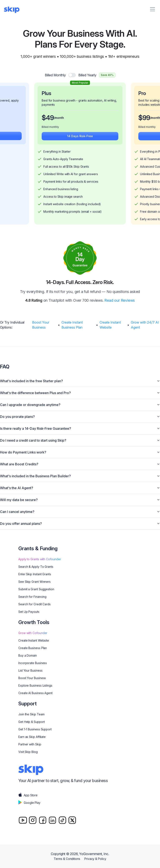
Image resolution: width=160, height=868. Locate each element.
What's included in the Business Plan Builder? (80, 476)
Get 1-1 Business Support (35, 729)
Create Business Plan (33, 648)
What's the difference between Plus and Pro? (80, 393)
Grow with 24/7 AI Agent (145, 325)
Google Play (29, 803)
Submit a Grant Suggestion (36, 589)
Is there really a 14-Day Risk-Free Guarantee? (80, 428)
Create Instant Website (110, 325)
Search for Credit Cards (34, 604)
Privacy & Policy (95, 859)
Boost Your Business (41, 325)
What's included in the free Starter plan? (80, 381)
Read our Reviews (120, 300)
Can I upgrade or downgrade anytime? (80, 405)
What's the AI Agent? (80, 488)
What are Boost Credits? (80, 464)
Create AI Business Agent (35, 693)
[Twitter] (72, 820)
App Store (28, 795)
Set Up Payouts (29, 612)
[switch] (72, 75)
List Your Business (30, 670)
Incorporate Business (33, 663)
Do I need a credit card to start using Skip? (80, 440)
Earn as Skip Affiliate (32, 737)
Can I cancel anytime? (80, 512)
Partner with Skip (30, 744)
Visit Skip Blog (28, 752)
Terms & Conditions (67, 859)
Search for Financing (32, 597)
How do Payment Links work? (80, 452)
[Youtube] (23, 820)
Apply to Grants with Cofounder (40, 559)
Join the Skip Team (31, 714)
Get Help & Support (32, 722)
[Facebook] (43, 820)
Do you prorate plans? (80, 417)
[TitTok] (62, 820)
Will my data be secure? (80, 500)
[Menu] (152, 9)
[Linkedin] (52, 820)
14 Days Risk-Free (80, 136)
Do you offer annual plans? (80, 524)
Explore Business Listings (35, 685)
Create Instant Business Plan (72, 325)
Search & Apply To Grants (36, 567)
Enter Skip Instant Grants (35, 574)
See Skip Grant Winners (34, 582)
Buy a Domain (28, 655)
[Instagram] (33, 820)
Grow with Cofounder (33, 633)
